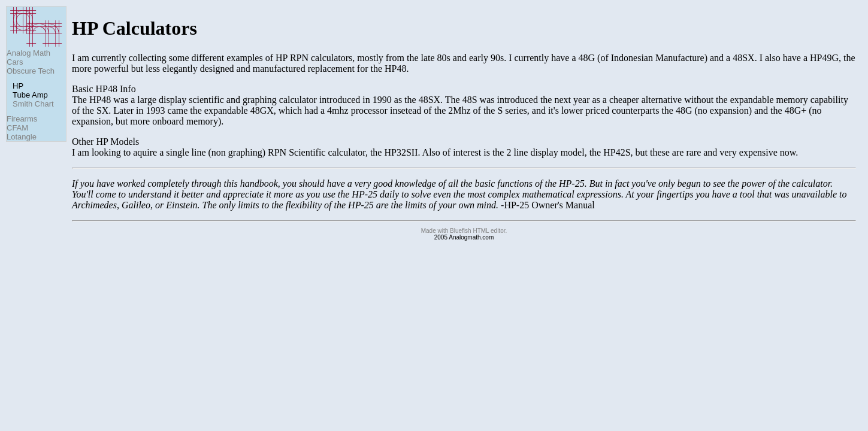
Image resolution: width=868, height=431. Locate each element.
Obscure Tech (31, 71)
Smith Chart (33, 104)
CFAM (17, 128)
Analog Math (28, 53)
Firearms (22, 119)
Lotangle (22, 137)
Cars (15, 62)
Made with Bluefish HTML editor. (464, 231)
